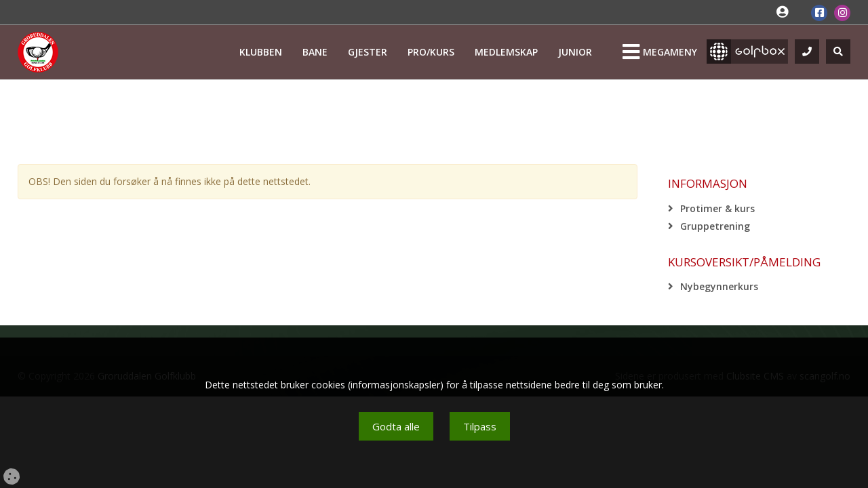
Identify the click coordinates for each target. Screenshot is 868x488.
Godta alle (396, 426)
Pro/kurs (431, 52)
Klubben (261, 52)
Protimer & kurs (717, 208)
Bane (315, 52)
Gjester (368, 52)
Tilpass (480, 426)
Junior (575, 52)
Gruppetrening (715, 226)
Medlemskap (506, 52)
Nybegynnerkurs (719, 286)
